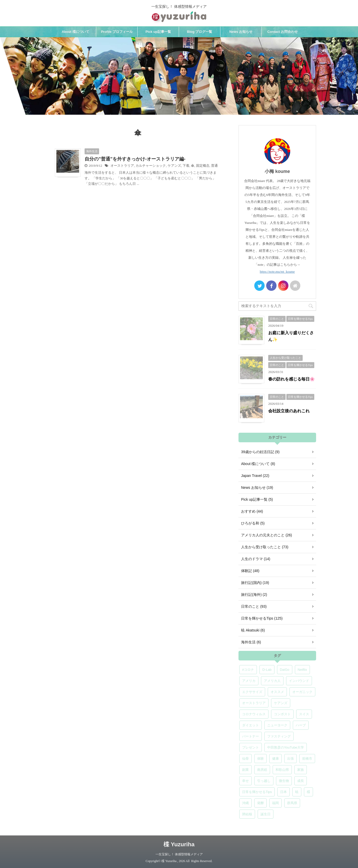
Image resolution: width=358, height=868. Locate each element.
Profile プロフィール (117, 32)
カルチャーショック (151, 166)
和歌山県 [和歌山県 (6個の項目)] (282, 770)
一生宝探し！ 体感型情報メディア (179, 854)
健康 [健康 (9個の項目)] (275, 759)
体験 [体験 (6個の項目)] (260, 759)
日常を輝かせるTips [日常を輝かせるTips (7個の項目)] (257, 792)
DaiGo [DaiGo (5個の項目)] (285, 670)
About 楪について (75, 32)
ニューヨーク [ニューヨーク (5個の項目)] (277, 725)
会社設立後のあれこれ (289, 411)
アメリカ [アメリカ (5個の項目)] (249, 681)
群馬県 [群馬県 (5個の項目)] (292, 803)
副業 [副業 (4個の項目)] (245, 770)
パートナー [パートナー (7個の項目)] (251, 736)
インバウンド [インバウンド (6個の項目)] (299, 681)
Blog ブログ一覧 (200, 32)
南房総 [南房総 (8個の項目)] (262, 770)
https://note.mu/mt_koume (277, 272)
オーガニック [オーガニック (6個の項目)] (302, 692)
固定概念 (203, 166)
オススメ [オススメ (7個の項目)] (277, 692)
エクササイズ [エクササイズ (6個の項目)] (252, 692)
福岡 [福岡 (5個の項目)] (275, 803)
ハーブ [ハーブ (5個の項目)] (301, 725)
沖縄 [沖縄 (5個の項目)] (245, 803)
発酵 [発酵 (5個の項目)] (260, 803)
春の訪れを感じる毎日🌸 (292, 379)
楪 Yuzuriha (179, 844)
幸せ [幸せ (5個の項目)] (245, 781)
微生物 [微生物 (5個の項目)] (284, 781)
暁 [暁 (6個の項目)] (297, 792)
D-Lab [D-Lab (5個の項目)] (267, 670)
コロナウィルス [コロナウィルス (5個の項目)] (254, 714)
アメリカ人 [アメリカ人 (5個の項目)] (272, 681)
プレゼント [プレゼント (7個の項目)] (251, 747)
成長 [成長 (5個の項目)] (301, 781)
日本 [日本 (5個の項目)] (284, 792)
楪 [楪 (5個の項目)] (308, 792)
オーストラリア (122, 166)
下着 (186, 166)
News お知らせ (241, 32)
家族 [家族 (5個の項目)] (301, 770)
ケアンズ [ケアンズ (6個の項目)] (281, 703)
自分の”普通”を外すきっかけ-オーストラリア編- (135, 159)
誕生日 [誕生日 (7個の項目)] (266, 814)
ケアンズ (174, 166)
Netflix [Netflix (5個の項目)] (302, 670)
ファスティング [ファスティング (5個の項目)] (279, 736)
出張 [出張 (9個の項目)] (290, 759)
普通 (214, 166)
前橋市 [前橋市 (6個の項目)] (307, 759)
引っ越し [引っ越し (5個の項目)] (264, 781)
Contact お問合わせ (283, 32)
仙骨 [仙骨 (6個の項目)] (245, 759)
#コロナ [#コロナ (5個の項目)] (248, 670)
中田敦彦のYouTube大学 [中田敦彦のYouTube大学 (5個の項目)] (286, 747)
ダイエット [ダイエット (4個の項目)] (251, 725)
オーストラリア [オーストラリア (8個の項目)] (254, 703)
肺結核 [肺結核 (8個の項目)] (247, 814)
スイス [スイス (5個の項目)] (304, 714)
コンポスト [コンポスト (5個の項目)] (282, 714)
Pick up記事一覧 (158, 32)
